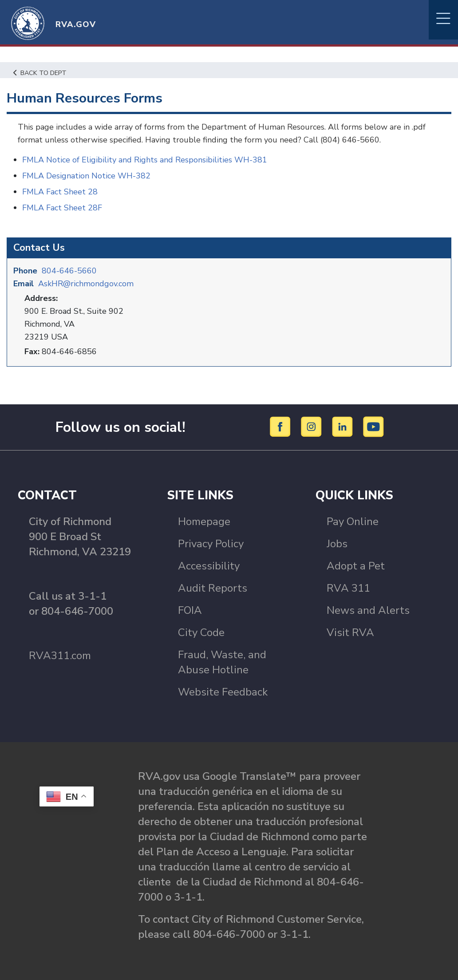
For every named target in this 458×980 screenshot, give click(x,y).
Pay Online (353, 522)
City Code (201, 632)
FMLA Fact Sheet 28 (60, 192)
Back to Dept (40, 73)
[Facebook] (282, 427)
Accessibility (209, 566)
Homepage (204, 522)
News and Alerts (368, 610)
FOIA (190, 610)
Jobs (337, 544)
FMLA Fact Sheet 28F (62, 208)
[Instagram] (313, 427)
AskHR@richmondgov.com (86, 284)
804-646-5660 (69, 271)
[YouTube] (374, 427)
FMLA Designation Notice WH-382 (86, 176)
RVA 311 (348, 588)
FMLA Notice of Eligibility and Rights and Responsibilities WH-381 (145, 160)
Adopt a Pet (356, 566)
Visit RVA (350, 632)
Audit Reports (213, 588)
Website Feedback (223, 692)
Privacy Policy (211, 544)
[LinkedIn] (344, 427)
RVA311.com (60, 656)
